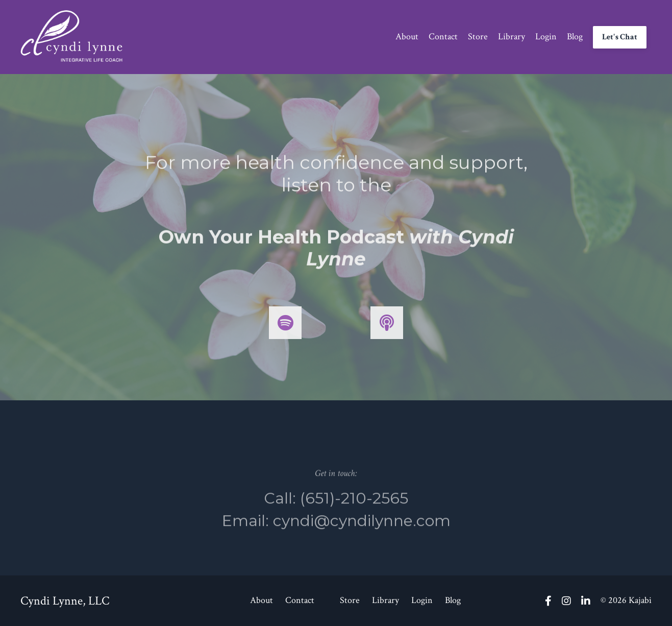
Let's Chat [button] (620, 37)
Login (546, 37)
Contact (443, 37)
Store (478, 37)
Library (512, 37)
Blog (575, 37)
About (407, 37)
